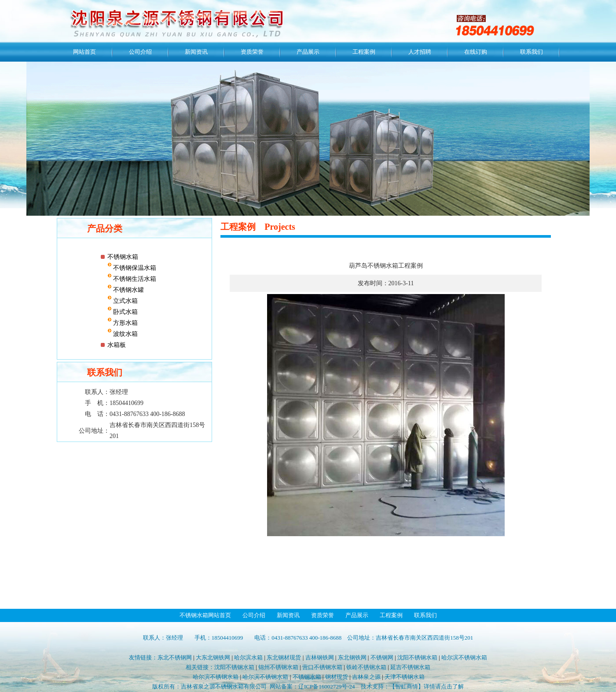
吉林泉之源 (366, 677)
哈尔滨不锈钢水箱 (464, 657)
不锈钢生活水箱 (134, 279)
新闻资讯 (196, 52)
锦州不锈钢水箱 (278, 667)
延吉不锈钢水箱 (410, 667)
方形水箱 (125, 323)
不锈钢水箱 (123, 257)
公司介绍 (140, 52)
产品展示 (308, 52)
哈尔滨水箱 (248, 657)
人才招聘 (420, 52)
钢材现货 (337, 677)
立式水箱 (125, 301)
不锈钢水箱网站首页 (205, 615)
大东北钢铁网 (213, 657)
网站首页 (84, 52)
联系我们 (532, 52)
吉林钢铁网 (320, 657)
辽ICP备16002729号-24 (327, 686)
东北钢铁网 (352, 657)
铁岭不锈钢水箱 (366, 667)
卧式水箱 (125, 312)
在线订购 (476, 52)
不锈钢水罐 (128, 290)
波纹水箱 (125, 334)
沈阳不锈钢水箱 (417, 657)
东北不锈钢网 (175, 657)
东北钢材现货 (284, 657)
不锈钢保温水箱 (134, 268)
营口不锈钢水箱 (322, 667)
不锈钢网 (382, 657)
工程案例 (364, 52)
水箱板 (117, 345)
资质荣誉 (252, 52)
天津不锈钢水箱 (405, 677)
